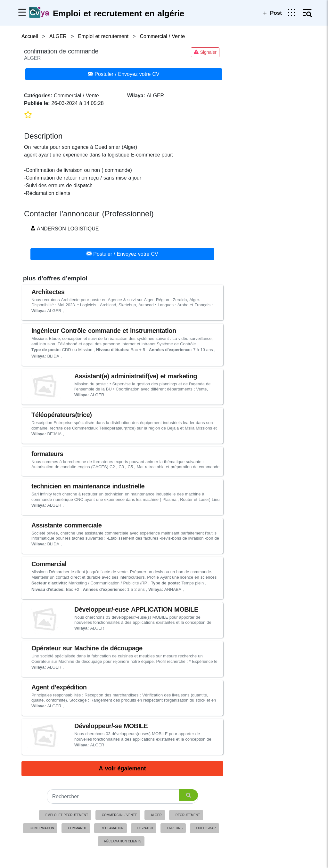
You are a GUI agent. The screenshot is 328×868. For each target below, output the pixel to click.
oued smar (206, 828)
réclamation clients (123, 841)
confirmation (42, 828)
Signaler (205, 52)
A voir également (122, 768)
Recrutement (188, 815)
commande (77, 828)
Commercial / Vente (119, 815)
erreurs (175, 828)
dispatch (145, 828)
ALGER (156, 815)
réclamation (112, 828)
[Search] (123, 796)
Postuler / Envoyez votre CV (123, 74)
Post (272, 13)
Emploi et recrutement (67, 815)
